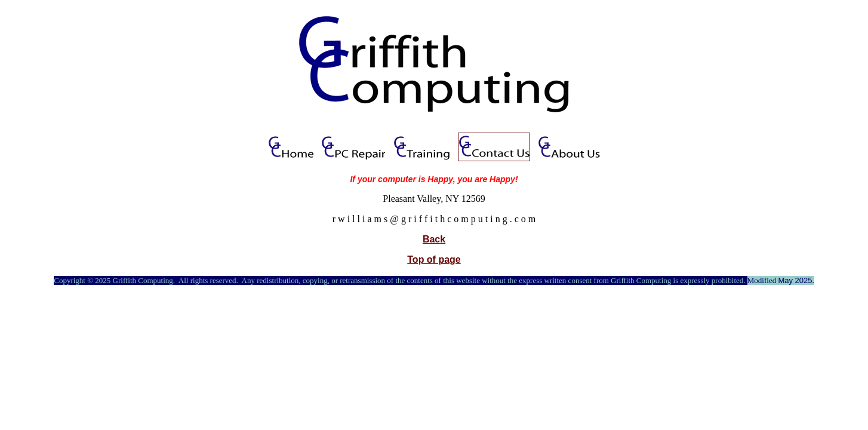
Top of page (434, 259)
